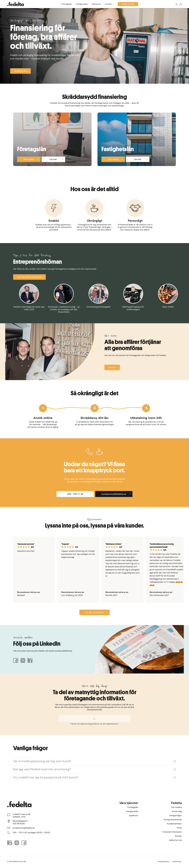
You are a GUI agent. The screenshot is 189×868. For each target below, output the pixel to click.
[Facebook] (16, 661)
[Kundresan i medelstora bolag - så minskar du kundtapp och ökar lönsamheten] (64, 299)
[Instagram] (23, 661)
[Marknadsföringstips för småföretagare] (133, 299)
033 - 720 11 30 (79, 494)
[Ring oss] (177, 4)
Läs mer (56, 159)
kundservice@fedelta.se (116, 494)
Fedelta (109, 4)
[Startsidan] (16, 4)
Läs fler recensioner (96, 612)
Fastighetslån (82, 4)
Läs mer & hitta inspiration (30, 277)
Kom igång (31, 159)
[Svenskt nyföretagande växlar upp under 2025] (29, 299)
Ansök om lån (21, 71)
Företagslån (66, 4)
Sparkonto (96, 4)
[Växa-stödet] (168, 299)
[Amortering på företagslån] (98, 299)
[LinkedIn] (30, 661)
